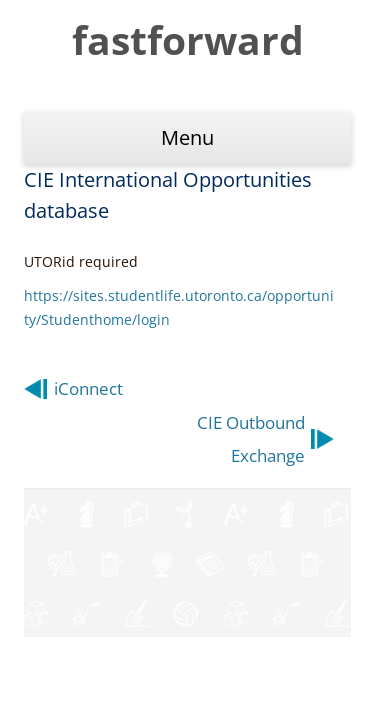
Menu (187, 137)
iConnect (88, 388)
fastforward (188, 39)
